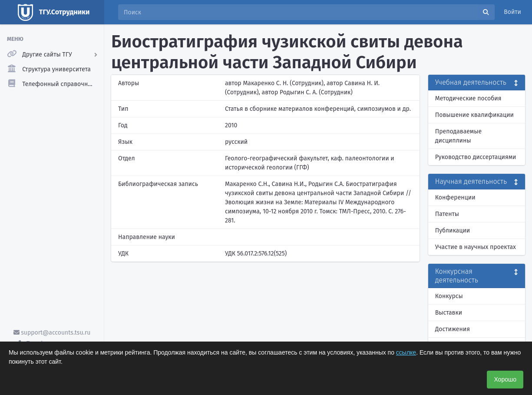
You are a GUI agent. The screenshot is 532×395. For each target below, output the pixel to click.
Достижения (453, 329)
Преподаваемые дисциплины (458, 136)
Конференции (455, 197)
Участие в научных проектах (476, 247)
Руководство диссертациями (476, 157)
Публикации (453, 231)
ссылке (406, 352)
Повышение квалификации (474, 115)
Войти (512, 12)
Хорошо (505, 379)
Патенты (447, 214)
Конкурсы (449, 296)
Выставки (449, 313)
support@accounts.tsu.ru (52, 333)
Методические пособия (468, 98)
